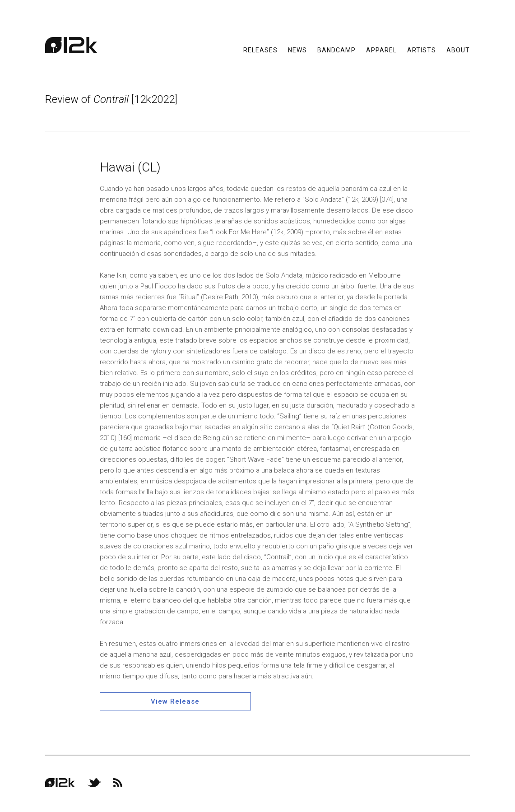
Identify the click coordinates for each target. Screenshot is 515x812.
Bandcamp (336, 50)
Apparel (381, 50)
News (297, 50)
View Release (175, 701)
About (458, 50)
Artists (422, 50)
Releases (260, 50)
